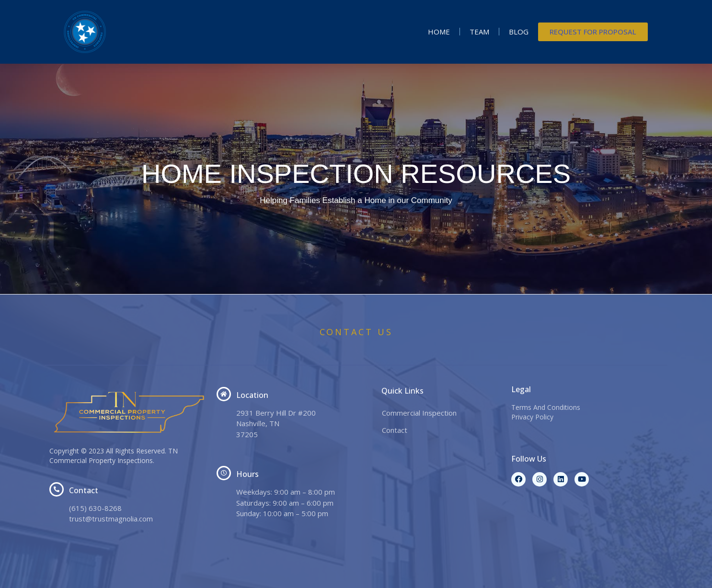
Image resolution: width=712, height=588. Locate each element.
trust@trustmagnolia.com (111, 519)
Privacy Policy (532, 417)
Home (439, 32)
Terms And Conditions (546, 407)
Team (479, 32)
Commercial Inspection (419, 413)
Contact (395, 430)
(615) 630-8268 (95, 508)
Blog (519, 32)
